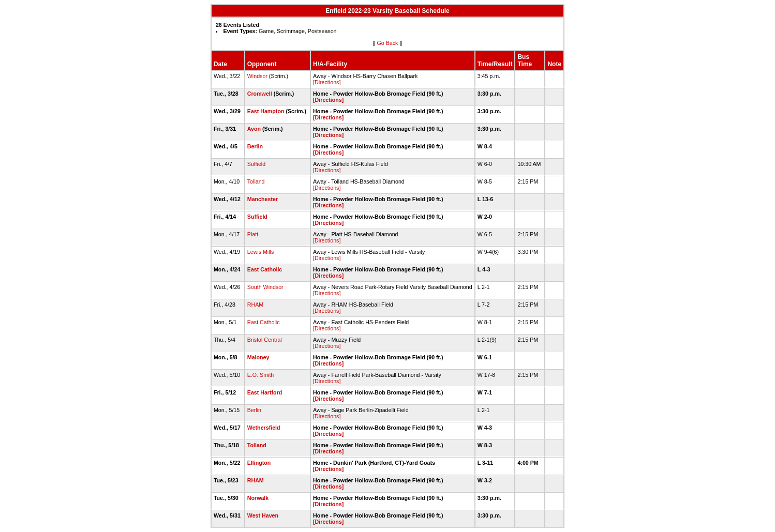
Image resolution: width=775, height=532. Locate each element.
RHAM (255, 305)
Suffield (256, 164)
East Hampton (266, 111)
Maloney (258, 357)
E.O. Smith (261, 375)
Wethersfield (264, 428)
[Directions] (327, 82)
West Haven (263, 515)
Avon (254, 129)
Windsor (257, 76)
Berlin (255, 146)
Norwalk (258, 498)
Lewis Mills (261, 252)
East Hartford (265, 392)
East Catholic (265, 269)
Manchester (263, 199)
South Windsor (265, 287)
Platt (253, 234)
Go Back (388, 43)
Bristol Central (265, 340)
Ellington (259, 463)
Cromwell (260, 94)
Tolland (256, 181)
